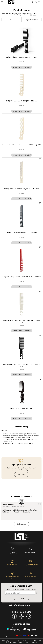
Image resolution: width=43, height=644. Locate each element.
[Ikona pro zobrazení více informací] (37, 593)
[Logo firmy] (11, 2)
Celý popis (33, 15)
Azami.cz (35, 642)
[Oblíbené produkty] (40, 2)
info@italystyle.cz (30, 552)
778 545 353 (13, 552)
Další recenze (21, 524)
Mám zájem (21, 474)
